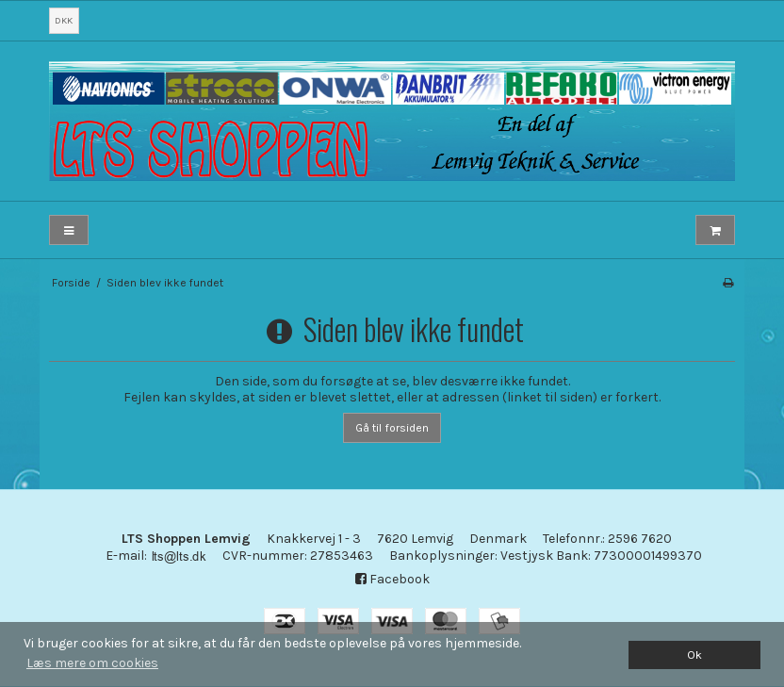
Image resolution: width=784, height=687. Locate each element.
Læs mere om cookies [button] (92, 663)
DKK (64, 20)
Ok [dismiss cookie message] (694, 654)
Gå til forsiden (392, 428)
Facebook (392, 579)
